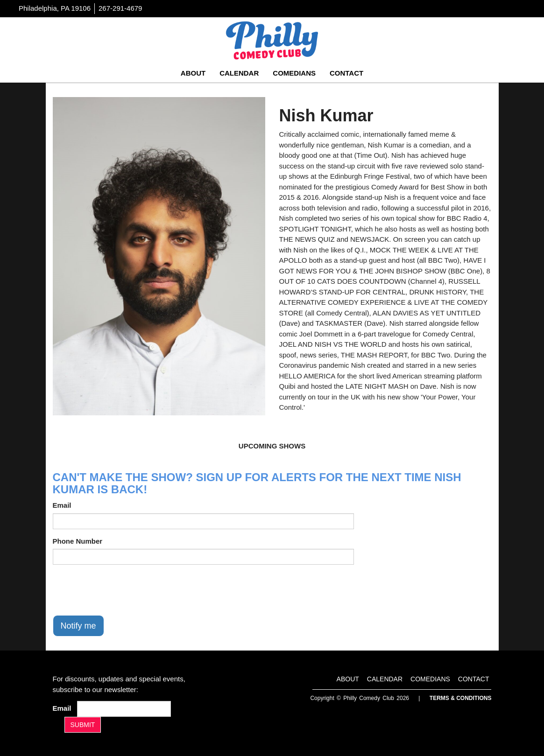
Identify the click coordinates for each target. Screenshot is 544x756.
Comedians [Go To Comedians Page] (294, 73)
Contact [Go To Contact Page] (346, 73)
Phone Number (78, 541)
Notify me (78, 626)
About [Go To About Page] (193, 73)
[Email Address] (124, 709)
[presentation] (124, 590)
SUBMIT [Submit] (83, 725)
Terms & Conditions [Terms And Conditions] (461, 698)
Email (62, 505)
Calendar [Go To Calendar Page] (239, 73)
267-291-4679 (120, 8)
